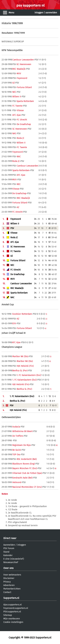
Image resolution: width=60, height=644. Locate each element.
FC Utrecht (22, 120)
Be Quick (17, 450)
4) (45, 328)
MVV (19, 74)
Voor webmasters (12, 575)
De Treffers (18, 436)
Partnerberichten (12, 589)
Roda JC (21, 138)
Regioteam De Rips (22, 445)
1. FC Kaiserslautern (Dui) (29, 375)
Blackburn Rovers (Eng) (24, 464)
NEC (14, 92)
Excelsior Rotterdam (22, 314)
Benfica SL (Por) (20, 371)
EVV (14, 324)
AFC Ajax (17, 115)
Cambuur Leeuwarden (23, 60)
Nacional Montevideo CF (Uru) (27, 487)
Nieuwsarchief (11, 562)
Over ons (8, 568)
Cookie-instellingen (13, 622)
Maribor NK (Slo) (20, 356)
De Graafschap (24, 124)
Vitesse (20, 110)
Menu (11, 13)
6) (50, 361)
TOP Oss (16, 455)
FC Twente (17, 106)
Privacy (7, 582)
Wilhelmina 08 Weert (22, 431)
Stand (6, 552)
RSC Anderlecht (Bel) (27, 459)
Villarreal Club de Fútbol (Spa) (27, 473)
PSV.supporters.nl (12, 612)
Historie (6, 23)
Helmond (17, 482)
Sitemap (8, 615)
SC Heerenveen (24, 64)
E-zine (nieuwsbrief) (14, 559)
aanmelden (51, 13)
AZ (13, 83)
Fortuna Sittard (24, 87)
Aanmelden (9, 545)
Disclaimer (9, 578)
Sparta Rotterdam (25, 101)
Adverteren (9, 585)
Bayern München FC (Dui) (25, 468)
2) (46, 319)
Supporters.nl (11, 598)
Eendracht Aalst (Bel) (22, 478)
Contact (7, 592)
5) (51, 357)
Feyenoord (22, 78)
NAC (14, 133)
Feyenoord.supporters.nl (16, 608)
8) (57, 445)
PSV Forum (9, 548)
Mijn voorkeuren (12, 619)
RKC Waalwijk (19, 69)
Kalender (8, 555)
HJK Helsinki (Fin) (25, 366)
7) (51, 389)
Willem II (17, 97)
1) (46, 314)
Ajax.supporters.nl (12, 605)
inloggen (39, 13)
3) (46, 324)
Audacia (16, 427)
